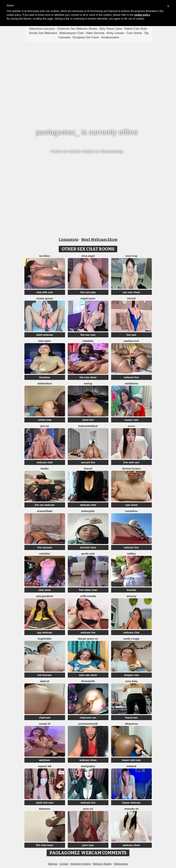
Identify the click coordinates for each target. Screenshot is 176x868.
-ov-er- (131, 426)
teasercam (131, 718)
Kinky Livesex (115, 33)
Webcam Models (102, 864)
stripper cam (131, 675)
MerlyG (88, 384)
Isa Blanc (45, 256)
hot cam (131, 335)
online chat (45, 420)
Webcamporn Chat (71, 33)
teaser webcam (131, 803)
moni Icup (131, 256)
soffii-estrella (88, 596)
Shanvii (88, 469)
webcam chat (45, 462)
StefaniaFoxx (45, 384)
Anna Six (88, 809)
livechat (131, 590)
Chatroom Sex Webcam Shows (77, 29)
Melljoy (131, 554)
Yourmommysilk (88, 724)
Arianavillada (45, 511)
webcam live (131, 377)
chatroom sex (88, 718)
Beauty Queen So (88, 639)
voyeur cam (131, 420)
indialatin (88, 341)
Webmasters (121, 864)
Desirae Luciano (131, 469)
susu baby (131, 681)
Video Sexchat (95, 33)
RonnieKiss (131, 511)
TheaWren (45, 809)
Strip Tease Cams (111, 29)
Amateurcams (110, 37)
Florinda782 (88, 681)
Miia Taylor (45, 341)
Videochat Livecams (42, 29)
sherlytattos (88, 766)
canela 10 (45, 724)
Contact (64, 864)
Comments (69, 239)
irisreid (131, 298)
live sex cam (88, 335)
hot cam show (88, 377)
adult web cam (45, 803)
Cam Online (134, 33)
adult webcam (45, 335)
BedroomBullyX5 (88, 426)
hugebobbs (45, 639)
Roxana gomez (45, 298)
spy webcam (45, 633)
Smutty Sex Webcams (43, 33)
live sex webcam (45, 505)
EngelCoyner (88, 298)
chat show (45, 590)
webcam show (88, 760)
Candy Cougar (131, 639)
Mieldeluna (131, 384)
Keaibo (45, 469)
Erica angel (88, 256)
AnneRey (131, 596)
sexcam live (88, 462)
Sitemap (53, 864)
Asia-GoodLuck (45, 596)
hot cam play (88, 292)
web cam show (88, 675)
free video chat (88, 590)
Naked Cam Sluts (136, 29)
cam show (131, 505)
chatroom (45, 718)
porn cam (88, 845)
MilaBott (131, 766)
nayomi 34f (45, 766)
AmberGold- (88, 511)
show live (88, 420)
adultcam (45, 760)
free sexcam (45, 547)
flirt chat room (45, 845)
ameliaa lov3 (131, 341)
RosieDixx (45, 554)
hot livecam (45, 675)
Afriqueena (131, 724)
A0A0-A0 (45, 681)
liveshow (45, 377)
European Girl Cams (86, 37)
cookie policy (142, 15)
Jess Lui (45, 426)
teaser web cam (131, 760)
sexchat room (88, 547)
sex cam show (131, 292)
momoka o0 (131, 809)
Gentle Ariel (88, 554)
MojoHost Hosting (81, 864)
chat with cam (45, 292)
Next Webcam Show (99, 239)
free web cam (131, 462)
